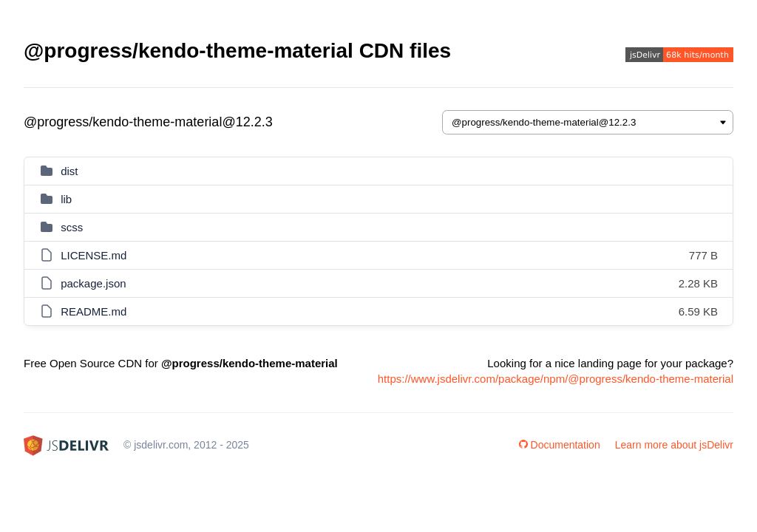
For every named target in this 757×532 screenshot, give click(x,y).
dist (69, 171)
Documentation (560, 445)
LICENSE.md (94, 255)
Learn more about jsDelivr (674, 445)
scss (72, 227)
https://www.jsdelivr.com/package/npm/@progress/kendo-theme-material (556, 379)
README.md (94, 311)
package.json (93, 283)
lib (66, 199)
